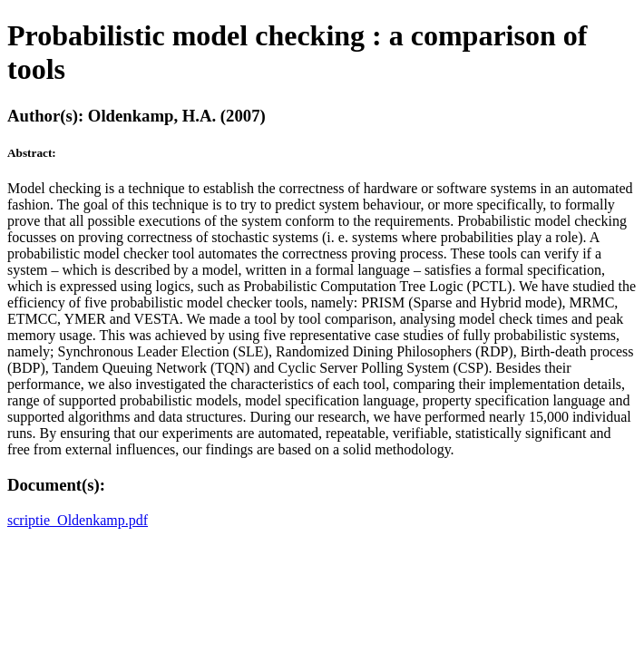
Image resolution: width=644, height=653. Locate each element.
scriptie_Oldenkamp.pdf (78, 520)
